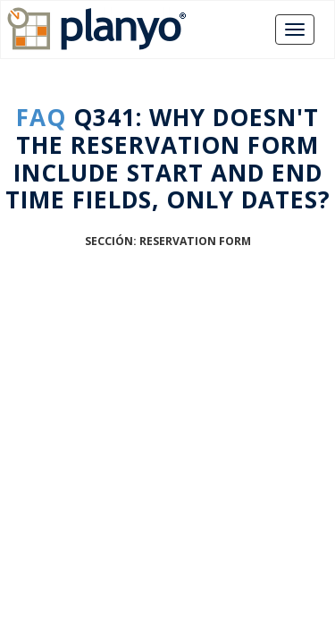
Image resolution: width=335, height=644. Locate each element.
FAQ (41, 117)
